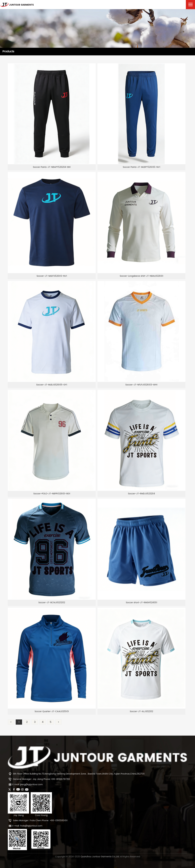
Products (8, 51)
